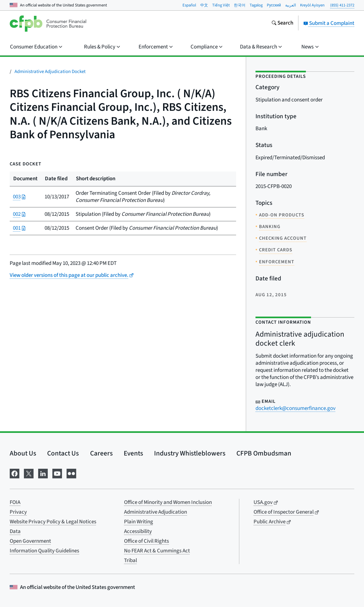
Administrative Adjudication (156, 512)
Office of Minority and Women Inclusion (168, 502)
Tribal (130, 560)
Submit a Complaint (329, 23)
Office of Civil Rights (146, 541)
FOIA (15, 502)
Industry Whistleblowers (190, 453)
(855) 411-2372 (342, 5)
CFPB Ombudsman (264, 453)
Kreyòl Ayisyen (312, 5)
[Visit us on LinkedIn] (43, 473)
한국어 (240, 5)
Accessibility (138, 531)
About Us (23, 453)
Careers (101, 453)
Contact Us (63, 453)
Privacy (18, 512)
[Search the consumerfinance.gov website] (282, 24)
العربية (291, 5)
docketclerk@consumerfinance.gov (296, 408)
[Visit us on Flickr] (71, 473)
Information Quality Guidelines (44, 551)
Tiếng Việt (221, 5)
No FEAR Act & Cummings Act (157, 551)
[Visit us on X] (29, 473)
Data (15, 531)
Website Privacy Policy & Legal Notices (53, 522)
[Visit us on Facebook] (15, 473)
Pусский (274, 5)
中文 (204, 5)
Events (133, 453)
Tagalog (256, 5)
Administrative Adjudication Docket (50, 72)
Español (189, 5)
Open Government (30, 541)
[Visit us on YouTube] (57, 473)
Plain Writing (139, 522)
